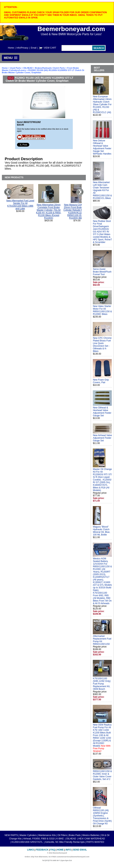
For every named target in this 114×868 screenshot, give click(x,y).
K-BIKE (60, 839)
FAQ (53, 850)
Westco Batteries (91, 835)
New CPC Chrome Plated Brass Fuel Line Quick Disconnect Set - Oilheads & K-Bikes (102, 345)
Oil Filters (62, 835)
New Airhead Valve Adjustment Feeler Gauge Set (102, 438)
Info (68, 850)
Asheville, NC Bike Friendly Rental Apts (65, 842)
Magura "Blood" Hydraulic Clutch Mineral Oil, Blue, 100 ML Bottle (101, 531)
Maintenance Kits (47, 835)
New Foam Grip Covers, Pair (101, 381)
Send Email (80, 850)
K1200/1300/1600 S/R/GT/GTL (28, 842)
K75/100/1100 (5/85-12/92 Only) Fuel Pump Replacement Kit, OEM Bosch (102, 684)
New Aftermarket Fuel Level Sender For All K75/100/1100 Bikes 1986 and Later (20, 205)
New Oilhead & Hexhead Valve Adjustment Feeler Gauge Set (102, 412)
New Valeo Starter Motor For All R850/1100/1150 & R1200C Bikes (102, 310)
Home (11, 48)
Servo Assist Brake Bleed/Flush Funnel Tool (102, 272)
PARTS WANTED (95, 842)
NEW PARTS (11, 835)
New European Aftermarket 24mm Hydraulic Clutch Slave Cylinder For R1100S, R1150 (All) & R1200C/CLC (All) (102, 104)
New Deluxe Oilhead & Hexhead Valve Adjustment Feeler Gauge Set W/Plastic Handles (102, 147)
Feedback (42, 850)
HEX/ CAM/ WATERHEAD (92, 839)
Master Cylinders (28, 835)
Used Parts (15, 68)
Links (30, 850)
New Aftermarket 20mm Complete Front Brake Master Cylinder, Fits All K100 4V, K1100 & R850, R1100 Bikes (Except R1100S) (49, 211)
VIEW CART (50, 48)
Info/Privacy (22, 48)
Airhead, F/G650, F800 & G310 (39, 839)
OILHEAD (28, 68)
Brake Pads (75, 835)
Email (34, 48)
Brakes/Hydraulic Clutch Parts (50, 68)
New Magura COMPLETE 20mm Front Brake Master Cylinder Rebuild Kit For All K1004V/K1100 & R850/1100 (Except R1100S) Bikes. (77, 211)
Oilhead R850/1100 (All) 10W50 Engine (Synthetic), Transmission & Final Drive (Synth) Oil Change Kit (102, 816)
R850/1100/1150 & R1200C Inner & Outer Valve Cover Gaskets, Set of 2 (102, 775)
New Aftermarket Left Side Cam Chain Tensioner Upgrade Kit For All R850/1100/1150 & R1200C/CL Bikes (102, 190)
